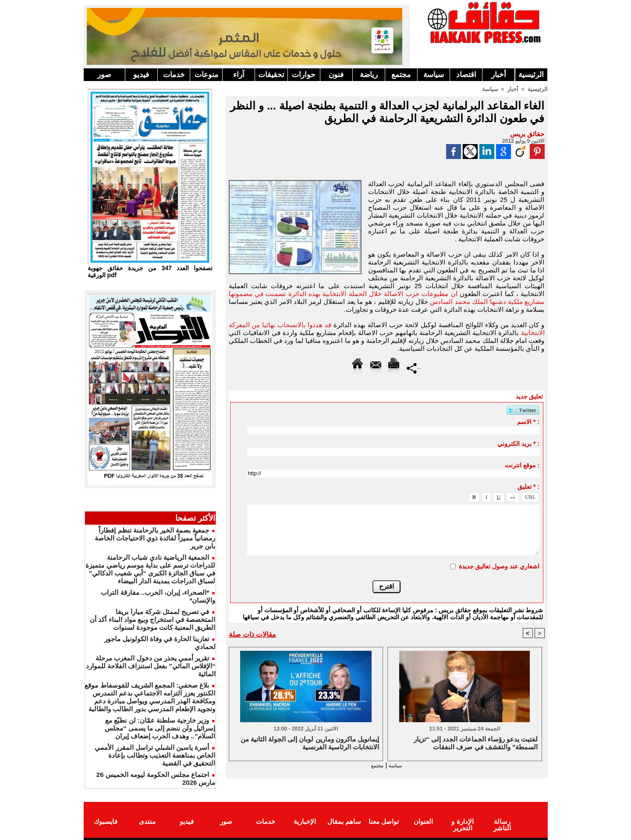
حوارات (304, 75)
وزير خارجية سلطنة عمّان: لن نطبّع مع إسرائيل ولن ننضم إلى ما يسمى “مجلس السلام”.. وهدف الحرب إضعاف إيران (160, 728)
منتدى (147, 820)
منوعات (206, 75)
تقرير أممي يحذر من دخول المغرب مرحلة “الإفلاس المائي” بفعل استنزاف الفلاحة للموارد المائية (151, 666)
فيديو (141, 75)
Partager (414, 367)
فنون (336, 75)
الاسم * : (528, 421)
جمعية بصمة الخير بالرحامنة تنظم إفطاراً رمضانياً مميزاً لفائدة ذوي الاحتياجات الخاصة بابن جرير (155, 538)
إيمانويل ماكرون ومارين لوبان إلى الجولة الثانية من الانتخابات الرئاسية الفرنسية (310, 743)
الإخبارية (305, 820)
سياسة (434, 75)
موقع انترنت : (522, 465)
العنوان (423, 820)
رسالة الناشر (502, 820)
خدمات (174, 75)
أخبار (499, 75)
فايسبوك (106, 820)
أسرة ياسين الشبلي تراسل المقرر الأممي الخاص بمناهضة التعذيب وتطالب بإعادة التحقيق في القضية (155, 755)
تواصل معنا (384, 820)
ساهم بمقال (344, 820)
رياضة (369, 75)
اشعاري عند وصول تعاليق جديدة (499, 566)
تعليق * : (528, 486)
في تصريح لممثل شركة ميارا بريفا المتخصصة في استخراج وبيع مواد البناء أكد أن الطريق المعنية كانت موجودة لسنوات (152, 619)
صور (104, 75)
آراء (239, 75)
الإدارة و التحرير (462, 823)
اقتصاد (466, 75)
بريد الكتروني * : (518, 443)
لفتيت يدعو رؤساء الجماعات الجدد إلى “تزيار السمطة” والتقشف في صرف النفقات (476, 743)
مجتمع (401, 75)
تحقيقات (271, 75)
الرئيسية (531, 75)
